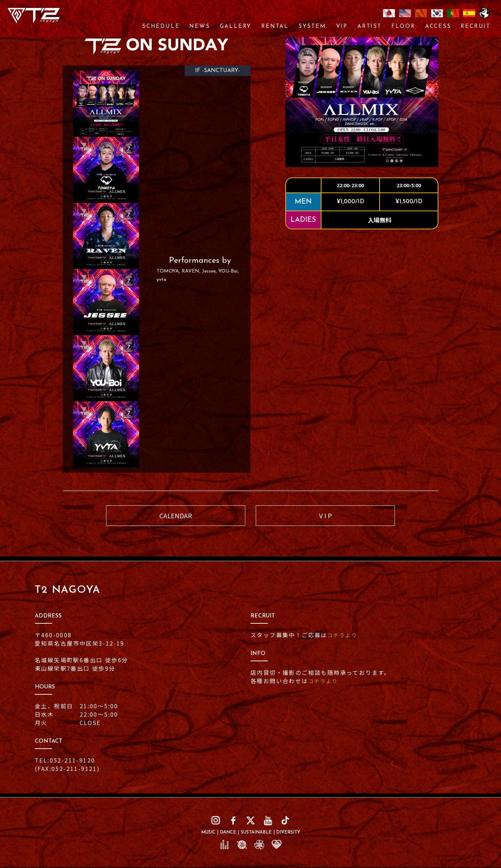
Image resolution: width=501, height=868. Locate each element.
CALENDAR (176, 516)
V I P (325, 516)
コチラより (343, 636)
